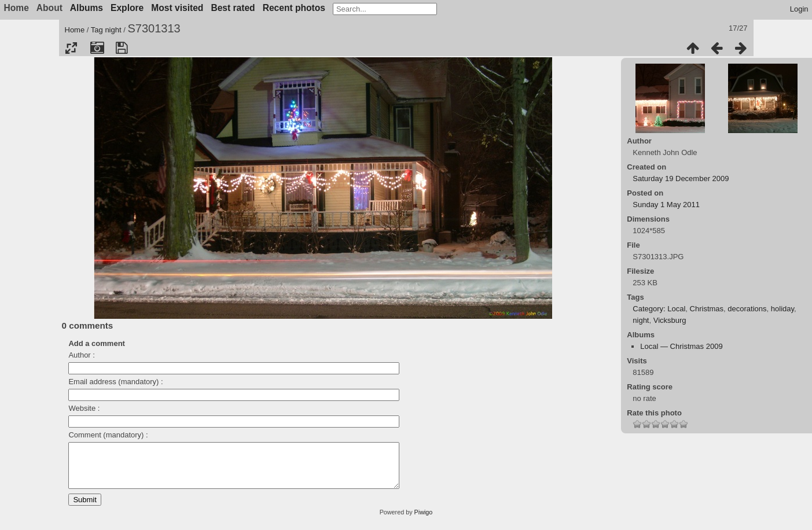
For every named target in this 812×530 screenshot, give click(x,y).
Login (799, 9)
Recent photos (294, 8)
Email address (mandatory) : (115, 382)
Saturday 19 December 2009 (681, 178)
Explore (127, 8)
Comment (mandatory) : (108, 435)
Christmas (707, 309)
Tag (97, 30)
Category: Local (659, 309)
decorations (747, 309)
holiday (782, 309)
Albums (87, 8)
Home (75, 30)
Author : (82, 355)
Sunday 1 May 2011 (666, 205)
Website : (84, 408)
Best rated (233, 8)
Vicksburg (670, 320)
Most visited (177, 8)
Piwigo (424, 521)
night (113, 30)
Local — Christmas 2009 (681, 346)
